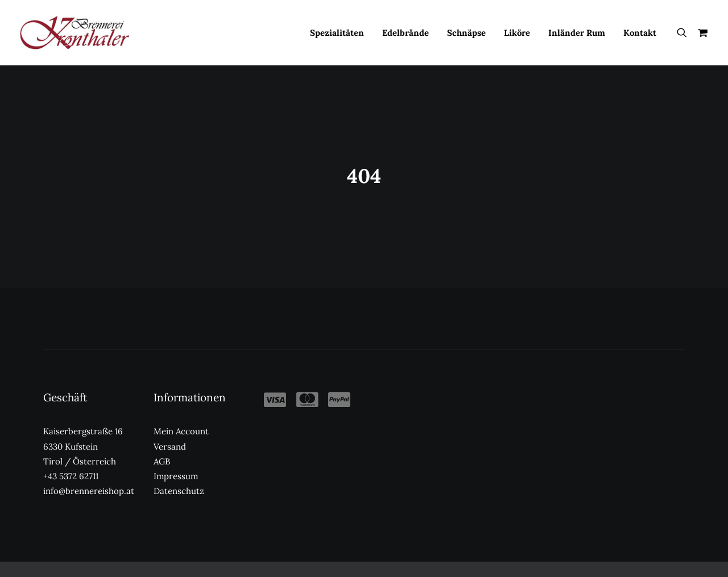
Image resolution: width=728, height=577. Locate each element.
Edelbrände (406, 33)
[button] (684, 32)
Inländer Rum (577, 33)
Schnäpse (466, 33)
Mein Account (181, 418)
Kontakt (640, 33)
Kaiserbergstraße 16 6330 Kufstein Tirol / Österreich (83, 433)
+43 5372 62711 (71, 462)
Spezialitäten (337, 33)
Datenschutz (179, 477)
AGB (162, 448)
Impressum (176, 462)
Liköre (517, 33)
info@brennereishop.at (89, 477)
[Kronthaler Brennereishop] (74, 32)
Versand (170, 432)
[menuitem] (337, 32)
